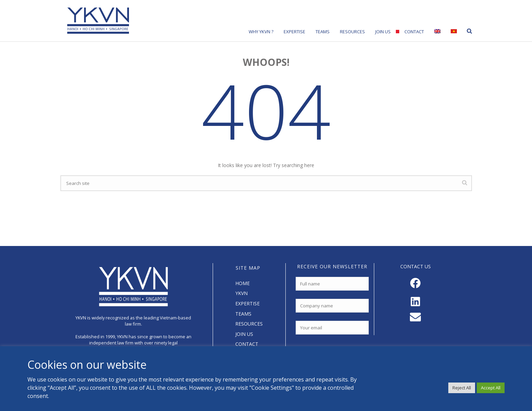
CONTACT (247, 344)
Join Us (383, 32)
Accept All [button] (491, 388)
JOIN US (244, 334)
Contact (414, 32)
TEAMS (243, 314)
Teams (323, 32)
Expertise (294, 32)
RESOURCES (249, 324)
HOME (243, 283)
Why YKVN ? (261, 32)
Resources (352, 32)
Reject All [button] (462, 388)
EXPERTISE (247, 303)
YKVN (241, 293)
